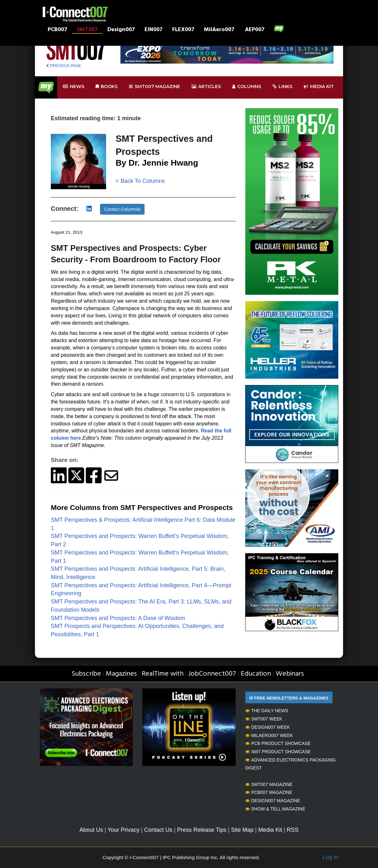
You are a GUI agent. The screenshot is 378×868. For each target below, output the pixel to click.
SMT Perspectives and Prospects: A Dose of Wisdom (118, 618)
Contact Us (158, 830)
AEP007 (255, 30)
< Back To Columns (140, 181)
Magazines (121, 674)
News (74, 87)
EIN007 (154, 30)
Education (256, 674)
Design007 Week (268, 727)
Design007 (121, 30)
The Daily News (267, 711)
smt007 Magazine (155, 87)
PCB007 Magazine (269, 792)
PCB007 (57, 30)
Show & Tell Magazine (275, 809)
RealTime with (163, 674)
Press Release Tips (202, 830)
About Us (91, 830)
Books (107, 87)
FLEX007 (183, 30)
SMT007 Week (264, 719)
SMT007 (87, 30)
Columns (247, 87)
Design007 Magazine (273, 801)
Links (282, 87)
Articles (206, 87)
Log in (331, 857)
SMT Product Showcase (278, 752)
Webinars (290, 674)
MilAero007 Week (269, 735)
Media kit (319, 87)
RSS (293, 830)
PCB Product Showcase (278, 743)
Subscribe (86, 674)
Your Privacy (124, 830)
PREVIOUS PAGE (64, 66)
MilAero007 (219, 30)
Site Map (242, 830)
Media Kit (270, 830)
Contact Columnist (122, 209)
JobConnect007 (212, 674)
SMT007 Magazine (269, 784)
